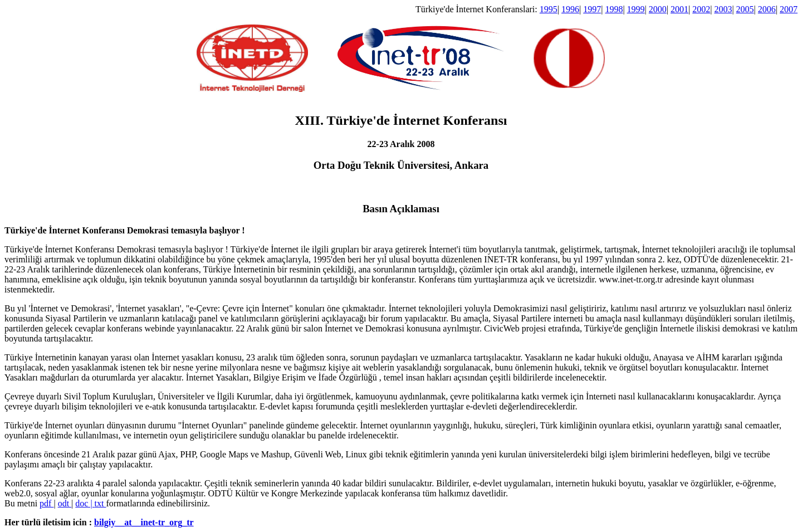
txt (101, 503)
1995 (549, 9)
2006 (767, 9)
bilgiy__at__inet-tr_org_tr (144, 522)
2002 (701, 9)
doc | (85, 503)
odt (65, 503)
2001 (679, 9)
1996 (570, 9)
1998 (614, 9)
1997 (592, 9)
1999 (636, 9)
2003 (723, 9)
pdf (47, 503)
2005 (745, 9)
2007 (789, 9)
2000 (658, 9)
